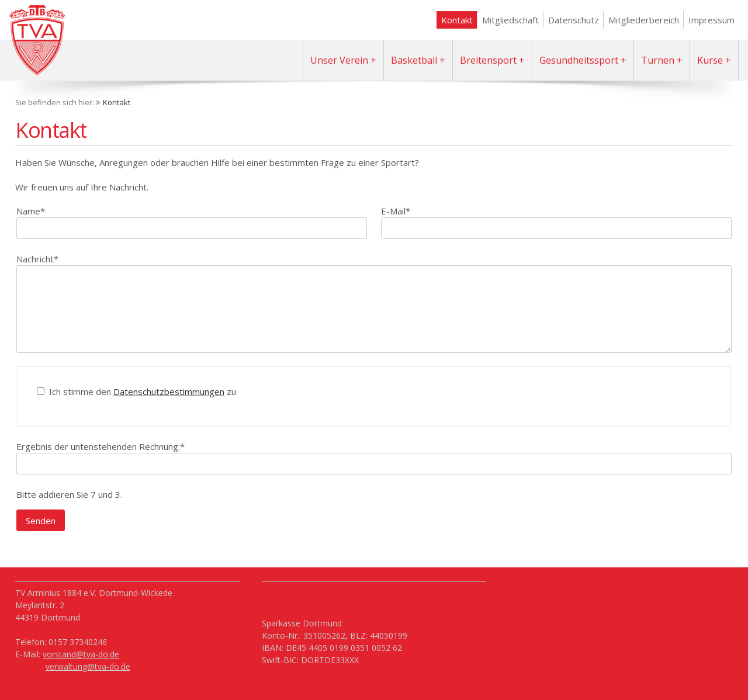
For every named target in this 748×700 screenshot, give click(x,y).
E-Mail (396, 211)
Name (31, 211)
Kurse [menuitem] (710, 60)
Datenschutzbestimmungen (169, 391)
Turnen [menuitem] (658, 60)
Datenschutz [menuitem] (574, 20)
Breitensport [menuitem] (488, 60)
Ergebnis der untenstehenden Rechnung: (101, 446)
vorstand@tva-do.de (81, 654)
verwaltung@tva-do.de (88, 666)
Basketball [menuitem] (414, 60)
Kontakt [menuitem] (457, 20)
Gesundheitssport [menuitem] (579, 60)
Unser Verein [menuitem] (339, 60)
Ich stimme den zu (141, 391)
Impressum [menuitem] (711, 20)
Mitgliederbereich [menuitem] (644, 20)
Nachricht (37, 259)
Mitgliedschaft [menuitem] (510, 20)
